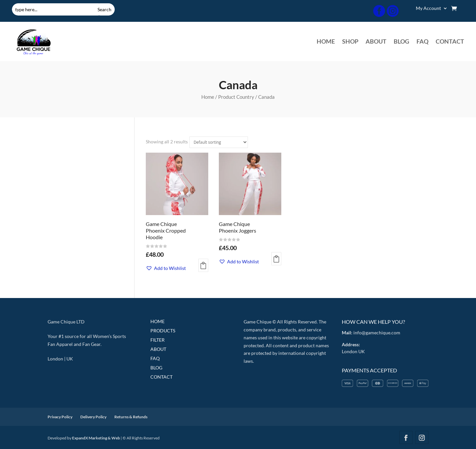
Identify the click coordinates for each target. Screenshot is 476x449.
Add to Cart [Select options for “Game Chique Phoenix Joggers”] (276, 259)
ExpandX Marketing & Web (96, 438)
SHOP (350, 42)
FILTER (158, 340)
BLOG (401, 42)
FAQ (422, 42)
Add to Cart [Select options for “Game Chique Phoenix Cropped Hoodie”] (203, 265)
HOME (326, 42)
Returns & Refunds (131, 417)
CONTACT (450, 42)
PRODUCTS (163, 331)
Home (208, 97)
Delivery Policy (93, 417)
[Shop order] (219, 142)
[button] (166, 268)
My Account (428, 8)
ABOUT (376, 42)
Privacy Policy (60, 417)
